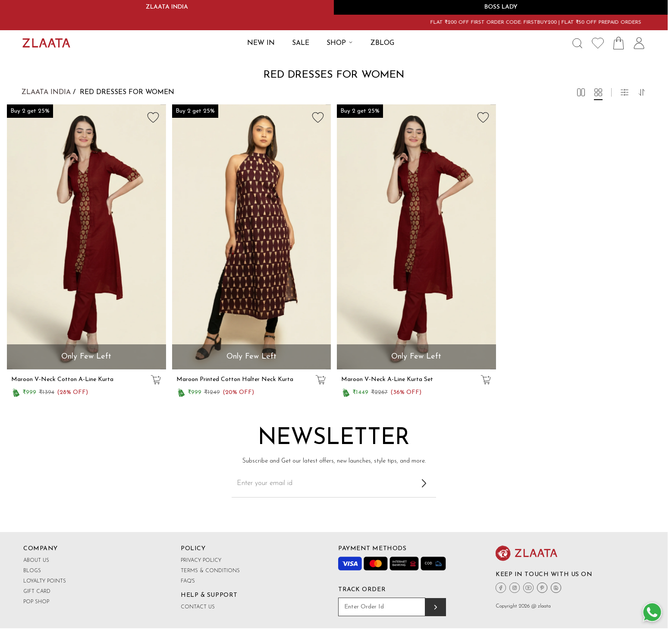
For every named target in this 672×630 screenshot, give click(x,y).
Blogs (32, 571)
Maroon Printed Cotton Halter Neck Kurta (235, 380)
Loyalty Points (45, 581)
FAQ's (188, 581)
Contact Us (198, 607)
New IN (261, 43)
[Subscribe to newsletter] (424, 483)
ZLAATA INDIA (167, 7)
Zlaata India (46, 92)
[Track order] (436, 607)
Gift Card (37, 592)
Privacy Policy (201, 561)
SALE (301, 43)
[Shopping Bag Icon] (619, 43)
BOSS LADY (501, 7)
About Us (36, 561)
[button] (581, 92)
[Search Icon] (577, 43)
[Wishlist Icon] (598, 43)
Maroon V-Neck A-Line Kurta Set (387, 380)
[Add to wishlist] (153, 117)
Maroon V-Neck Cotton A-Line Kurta (62, 380)
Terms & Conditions (210, 571)
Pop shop (36, 602)
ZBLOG (382, 43)
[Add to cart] (156, 380)
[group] (86, 237)
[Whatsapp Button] (652, 613)
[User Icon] (639, 43)
